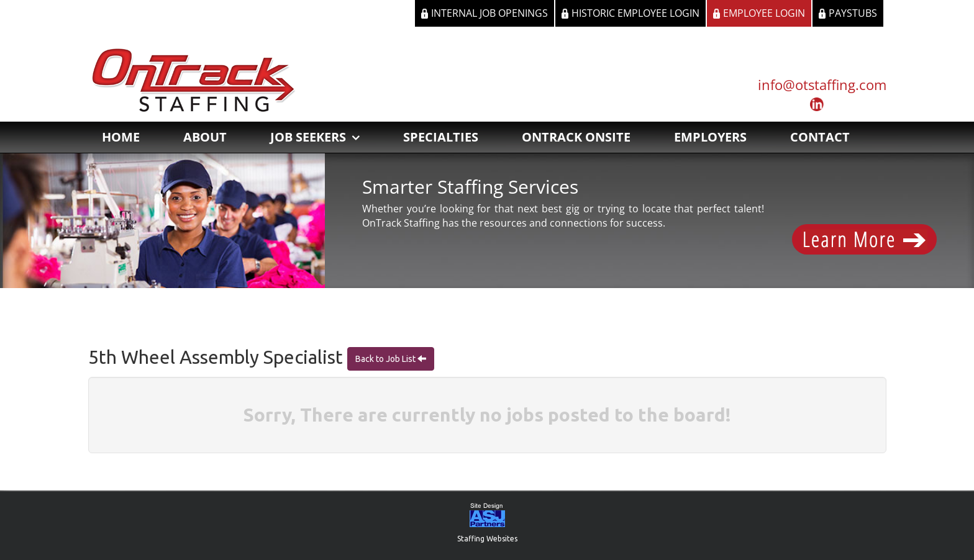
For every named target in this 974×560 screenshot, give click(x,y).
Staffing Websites (487, 539)
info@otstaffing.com (822, 84)
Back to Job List (386, 359)
